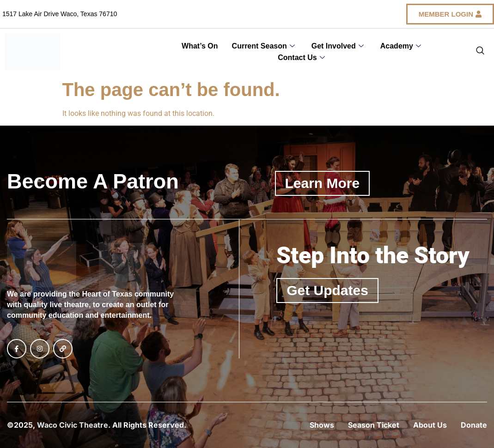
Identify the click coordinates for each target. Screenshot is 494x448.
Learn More (323, 183)
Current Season (263, 46)
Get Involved (338, 46)
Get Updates (327, 290)
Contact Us (301, 58)
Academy (401, 46)
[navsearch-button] (480, 52)
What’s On (200, 46)
